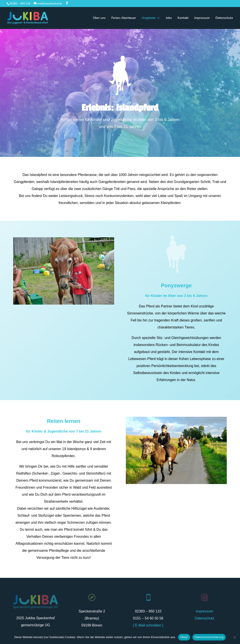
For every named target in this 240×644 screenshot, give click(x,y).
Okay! (184, 637)
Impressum (202, 18)
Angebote (149, 18)
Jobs (169, 18)
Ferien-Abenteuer (124, 18)
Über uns (99, 18)
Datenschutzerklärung (209, 637)
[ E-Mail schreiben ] (148, 625)
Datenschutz (224, 18)
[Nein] (235, 637)
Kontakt (183, 18)
